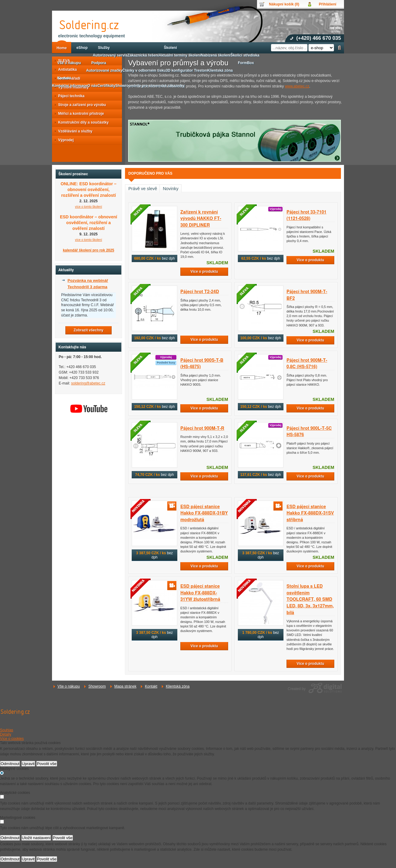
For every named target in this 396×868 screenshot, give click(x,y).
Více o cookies (12, 739)
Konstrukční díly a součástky (82, 122)
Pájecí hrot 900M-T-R (202, 428)
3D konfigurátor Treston (186, 70)
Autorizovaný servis (110, 55)
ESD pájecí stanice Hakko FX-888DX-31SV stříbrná (310, 513)
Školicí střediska (245, 55)
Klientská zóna (178, 686)
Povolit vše (47, 764)
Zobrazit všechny (89, 330)
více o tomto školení (89, 207)
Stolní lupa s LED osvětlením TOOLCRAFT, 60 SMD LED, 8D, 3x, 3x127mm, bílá (310, 599)
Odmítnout (10, 764)
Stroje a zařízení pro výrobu (80, 105)
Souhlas (7, 730)
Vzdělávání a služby (73, 131)
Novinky (170, 189)
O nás (92, 86)
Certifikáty (106, 86)
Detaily (6, 734)
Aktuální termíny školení (180, 55)
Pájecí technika (69, 96)
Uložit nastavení (36, 838)
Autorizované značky (104, 70)
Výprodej (64, 140)
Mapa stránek (125, 686)
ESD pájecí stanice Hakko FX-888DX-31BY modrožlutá (204, 513)
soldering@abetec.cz (88, 383)
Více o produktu (204, 272)
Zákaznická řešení (143, 55)
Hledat (339, 48)
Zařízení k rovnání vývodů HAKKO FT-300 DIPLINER (201, 219)
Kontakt (151, 686)
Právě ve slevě (143, 189)
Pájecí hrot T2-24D (200, 292)
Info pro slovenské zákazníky (159, 86)
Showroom (97, 686)
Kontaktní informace (70, 86)
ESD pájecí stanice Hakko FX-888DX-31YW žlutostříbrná (200, 593)
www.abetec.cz (297, 86)
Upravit (28, 764)
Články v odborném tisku (144, 70)
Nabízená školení (216, 55)
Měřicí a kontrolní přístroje (79, 114)
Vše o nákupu (69, 686)
